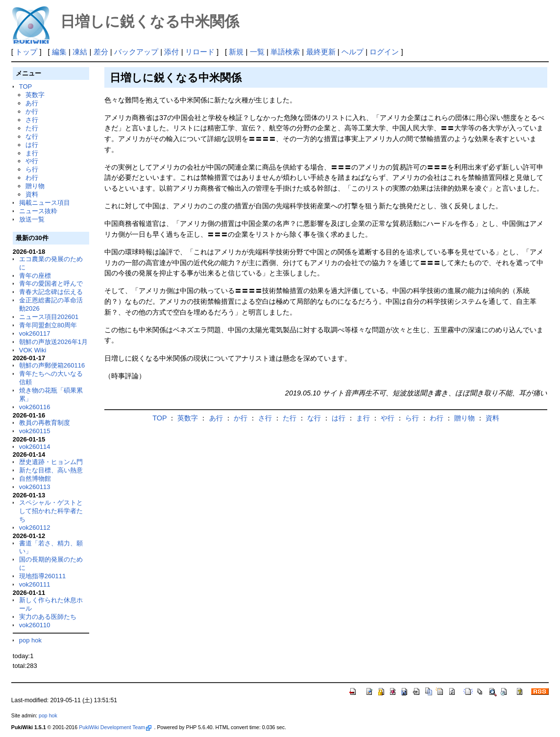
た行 (32, 128)
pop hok (30, 640)
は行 (32, 145)
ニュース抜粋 (38, 211)
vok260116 (35, 407)
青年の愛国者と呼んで (51, 283)
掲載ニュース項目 (45, 203)
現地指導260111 (42, 576)
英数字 (35, 95)
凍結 (80, 52)
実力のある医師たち (48, 617)
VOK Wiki (33, 350)
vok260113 (35, 487)
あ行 (32, 103)
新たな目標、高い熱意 (51, 470)
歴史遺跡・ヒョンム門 (51, 462)
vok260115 (35, 431)
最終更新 (321, 52)
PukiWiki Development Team (115, 727)
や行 (32, 161)
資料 (32, 194)
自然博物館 (35, 479)
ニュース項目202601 (49, 317)
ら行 (32, 169)
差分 (101, 52)
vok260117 (35, 333)
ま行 (32, 153)
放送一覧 (32, 219)
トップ (26, 52)
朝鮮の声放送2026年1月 (53, 342)
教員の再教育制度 (45, 423)
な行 (32, 136)
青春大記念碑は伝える (51, 292)
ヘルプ (353, 52)
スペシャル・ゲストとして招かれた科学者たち (51, 511)
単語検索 (285, 52)
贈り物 (35, 186)
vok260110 (35, 625)
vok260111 (35, 584)
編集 (59, 52)
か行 (32, 111)
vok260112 (35, 528)
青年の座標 (35, 276)
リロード (200, 52)
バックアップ (136, 52)
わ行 (32, 178)
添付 (171, 52)
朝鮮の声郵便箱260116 (52, 365)
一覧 (257, 52)
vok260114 (35, 447)
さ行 (32, 120)
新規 (236, 52)
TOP (25, 86)
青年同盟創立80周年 (48, 325)
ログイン (384, 52)
